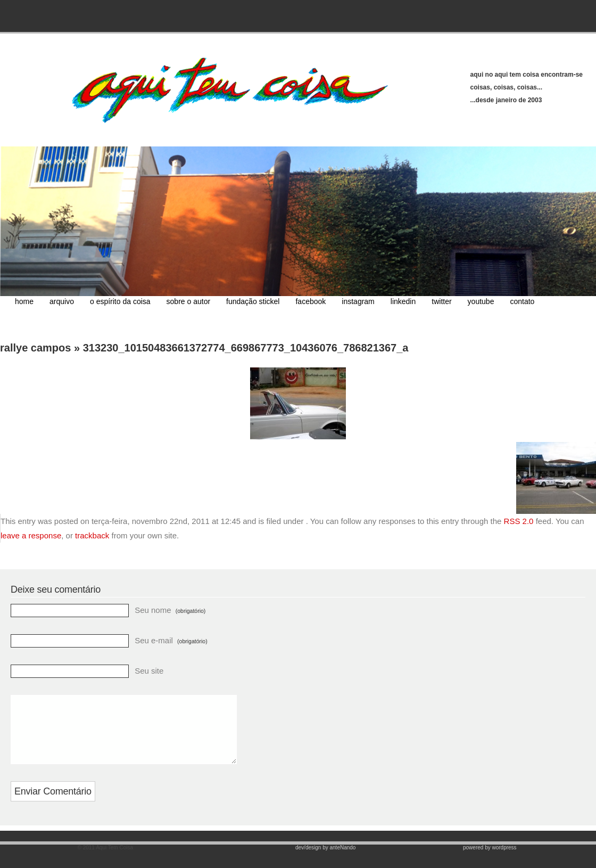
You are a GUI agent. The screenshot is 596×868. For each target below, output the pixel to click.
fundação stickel (253, 301)
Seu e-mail (171, 640)
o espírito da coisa (120, 301)
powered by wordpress (490, 860)
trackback (92, 535)
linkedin (403, 301)
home (24, 301)
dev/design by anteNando (325, 860)
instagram (358, 301)
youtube (481, 301)
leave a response (31, 535)
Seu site (149, 671)
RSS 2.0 (519, 521)
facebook (311, 301)
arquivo (62, 301)
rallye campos (35, 348)
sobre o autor (189, 301)
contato (522, 301)
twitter (441, 301)
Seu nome (170, 610)
